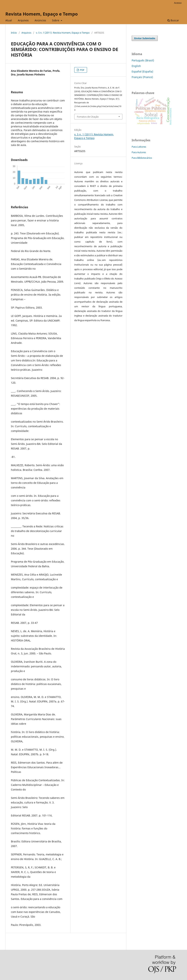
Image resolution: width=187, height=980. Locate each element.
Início (14, 33)
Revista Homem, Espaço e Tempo (42, 14)
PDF (82, 70)
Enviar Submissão (145, 38)
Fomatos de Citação (88, 117)
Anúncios (40, 20)
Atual (9, 20)
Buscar (173, 20)
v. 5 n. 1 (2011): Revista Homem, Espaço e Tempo (63, 33)
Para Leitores (139, 147)
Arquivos (23, 20)
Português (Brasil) (143, 60)
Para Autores (139, 152)
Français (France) (142, 77)
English (136, 66)
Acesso (178, 3)
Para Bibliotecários (142, 158)
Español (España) (142, 71)
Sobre (56, 20)
